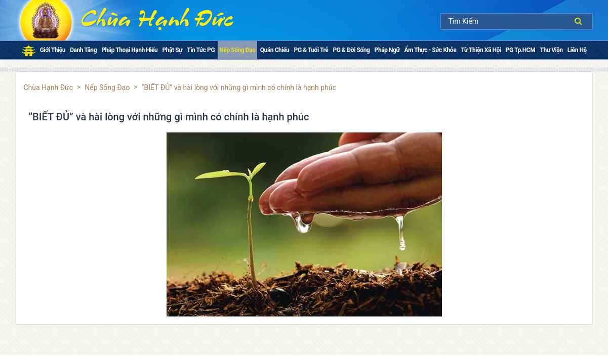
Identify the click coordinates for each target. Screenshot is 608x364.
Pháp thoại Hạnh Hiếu (129, 50)
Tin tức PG (201, 50)
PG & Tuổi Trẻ (311, 50)
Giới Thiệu (53, 50)
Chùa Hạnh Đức (49, 87)
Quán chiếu (275, 50)
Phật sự (172, 50)
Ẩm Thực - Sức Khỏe (430, 50)
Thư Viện (552, 50)
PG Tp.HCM (520, 50)
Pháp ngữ (387, 50)
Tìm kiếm (581, 21)
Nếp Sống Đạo (237, 50)
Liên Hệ (577, 50)
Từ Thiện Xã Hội (481, 50)
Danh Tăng (83, 50)
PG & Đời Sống (352, 50)
